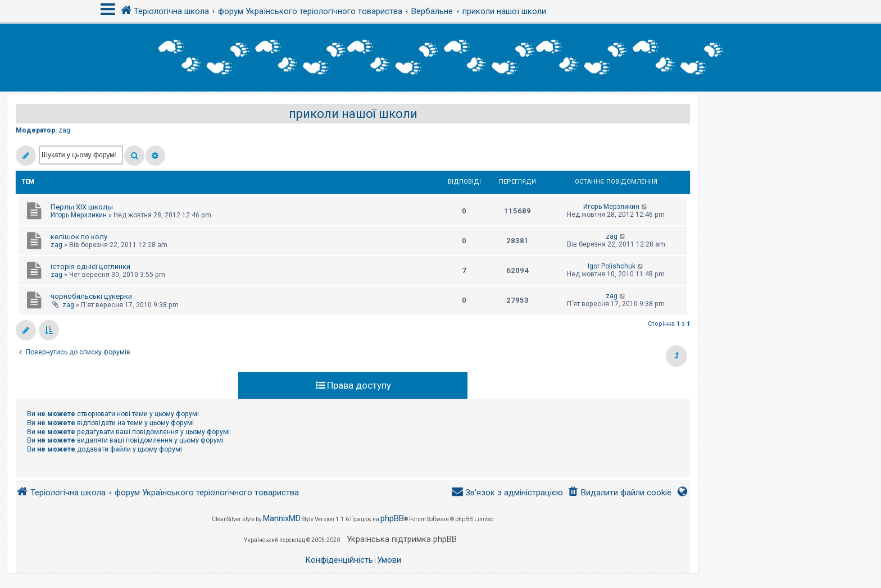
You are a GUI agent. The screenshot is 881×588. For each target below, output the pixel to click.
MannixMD (282, 518)
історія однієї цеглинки (90, 266)
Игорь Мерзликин (79, 215)
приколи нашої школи (353, 114)
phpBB (392, 518)
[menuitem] (619, 493)
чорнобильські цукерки (91, 296)
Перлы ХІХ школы (82, 207)
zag (64, 130)
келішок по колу (79, 237)
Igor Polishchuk (612, 266)
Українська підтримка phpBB (402, 539)
